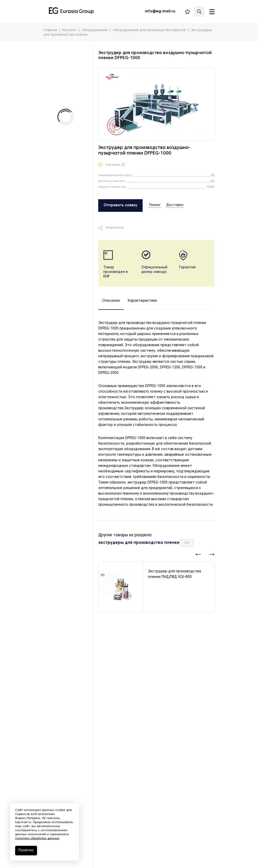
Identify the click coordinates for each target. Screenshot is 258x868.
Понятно (26, 850)
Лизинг (155, 205)
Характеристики (142, 301)
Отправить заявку (120, 205)
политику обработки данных (37, 838)
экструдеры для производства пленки (139, 543)
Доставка (175, 205)
